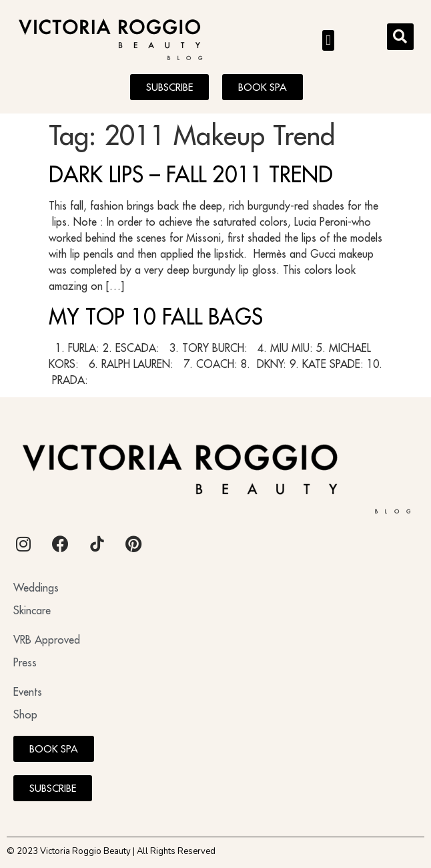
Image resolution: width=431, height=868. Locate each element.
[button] (328, 41)
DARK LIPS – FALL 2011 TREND (191, 174)
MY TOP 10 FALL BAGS (156, 316)
